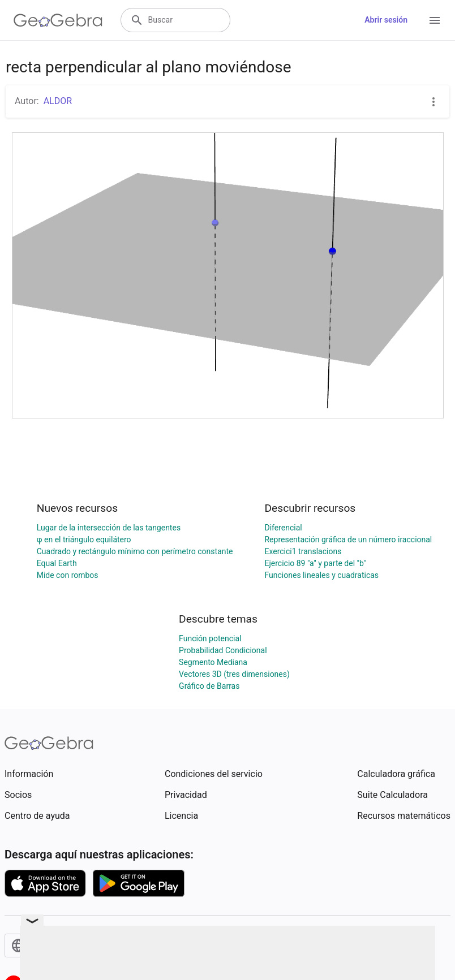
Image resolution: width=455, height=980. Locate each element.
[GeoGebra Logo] (58, 20)
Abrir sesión (386, 20)
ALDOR (58, 101)
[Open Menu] (435, 20)
